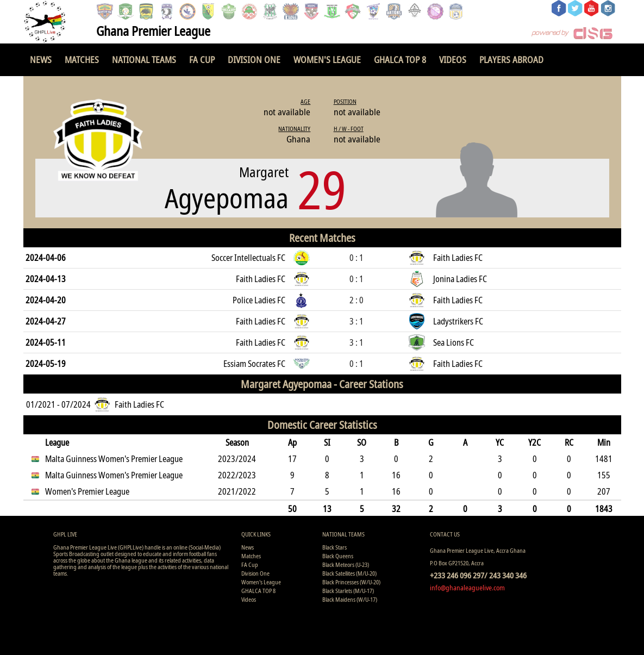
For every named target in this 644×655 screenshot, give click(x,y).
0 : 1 (357, 258)
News (41, 60)
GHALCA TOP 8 (400, 60)
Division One (254, 60)
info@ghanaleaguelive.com (467, 588)
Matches (82, 60)
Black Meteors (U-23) (346, 564)
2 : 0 (357, 300)
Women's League (327, 60)
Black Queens (338, 556)
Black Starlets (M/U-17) (348, 591)
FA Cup (202, 60)
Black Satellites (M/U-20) (349, 573)
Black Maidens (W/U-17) (350, 599)
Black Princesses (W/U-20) (351, 582)
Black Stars (334, 547)
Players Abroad (511, 60)
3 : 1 (357, 321)
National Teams (144, 60)
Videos (453, 60)
